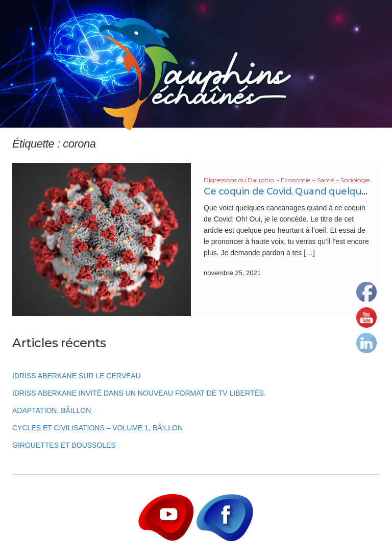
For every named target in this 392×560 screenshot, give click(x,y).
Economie (296, 180)
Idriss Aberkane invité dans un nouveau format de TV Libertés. (139, 393)
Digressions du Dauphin (239, 180)
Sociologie (355, 180)
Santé (325, 180)
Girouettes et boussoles (64, 445)
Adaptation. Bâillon (52, 410)
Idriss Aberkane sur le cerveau (77, 376)
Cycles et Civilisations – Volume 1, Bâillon (97, 428)
